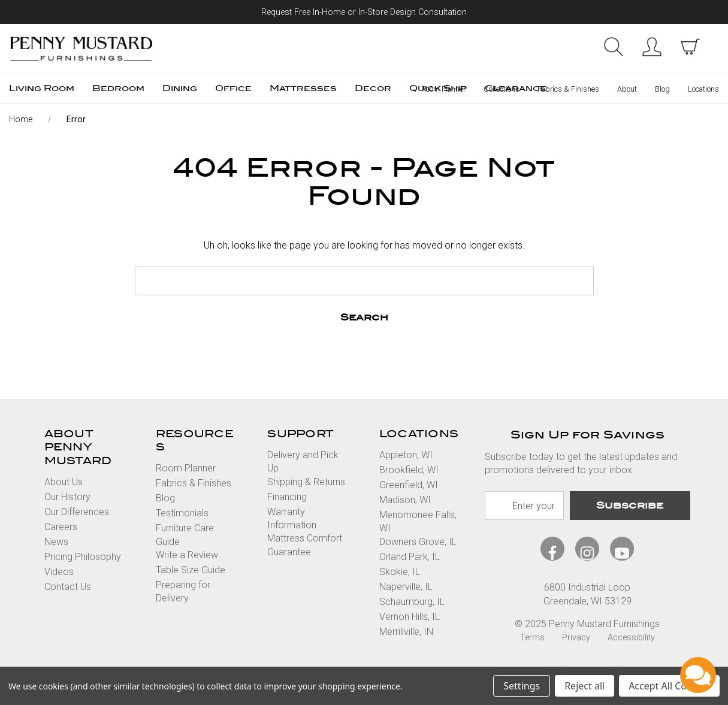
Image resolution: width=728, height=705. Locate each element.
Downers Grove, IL (418, 542)
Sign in (652, 47)
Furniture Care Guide (185, 535)
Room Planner (443, 89)
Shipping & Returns (306, 482)
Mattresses (303, 88)
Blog (662, 89)
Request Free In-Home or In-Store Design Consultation (364, 12)
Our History (67, 497)
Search (614, 47)
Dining (180, 88)
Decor (373, 88)
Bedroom (118, 88)
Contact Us (68, 587)
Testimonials (182, 513)
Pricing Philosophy (83, 557)
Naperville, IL (406, 587)
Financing (287, 497)
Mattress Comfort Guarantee (305, 545)
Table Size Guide (191, 570)
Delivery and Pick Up (303, 462)
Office (233, 88)
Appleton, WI (406, 455)
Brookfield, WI (409, 470)
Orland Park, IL (410, 557)
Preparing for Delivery (183, 591)
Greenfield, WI (409, 485)
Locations (703, 89)
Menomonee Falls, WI (418, 521)
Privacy (576, 638)
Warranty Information (292, 518)
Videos (59, 572)
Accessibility (631, 638)
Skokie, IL (400, 572)
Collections (502, 89)
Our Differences (77, 512)
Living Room (42, 88)
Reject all (584, 686)
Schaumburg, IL (412, 602)
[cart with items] (690, 47)
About (627, 89)
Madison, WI (405, 500)
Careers (61, 527)
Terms (532, 638)
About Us (64, 482)
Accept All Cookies (669, 686)
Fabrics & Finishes (568, 89)
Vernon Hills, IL (410, 617)
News (56, 542)
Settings (522, 686)
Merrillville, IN (406, 632)
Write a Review (187, 555)
